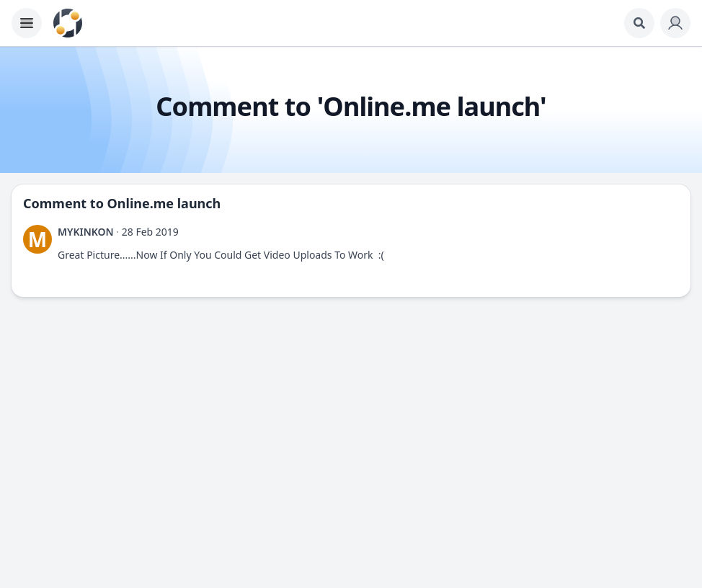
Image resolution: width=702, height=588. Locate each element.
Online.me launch (164, 203)
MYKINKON (86, 232)
